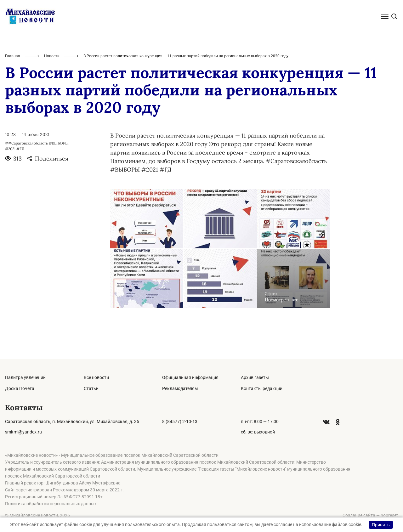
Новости (52, 87)
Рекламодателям (180, 388)
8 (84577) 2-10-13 (180, 422)
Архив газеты (255, 377)
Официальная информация (190, 377)
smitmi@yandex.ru (23, 432)
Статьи (91, 388)
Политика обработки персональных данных (51, 504)
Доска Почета (20, 388)
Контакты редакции (262, 388)
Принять (381, 525)
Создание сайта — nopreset (370, 515)
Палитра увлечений (25, 377)
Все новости (96, 377)
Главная (13, 87)
